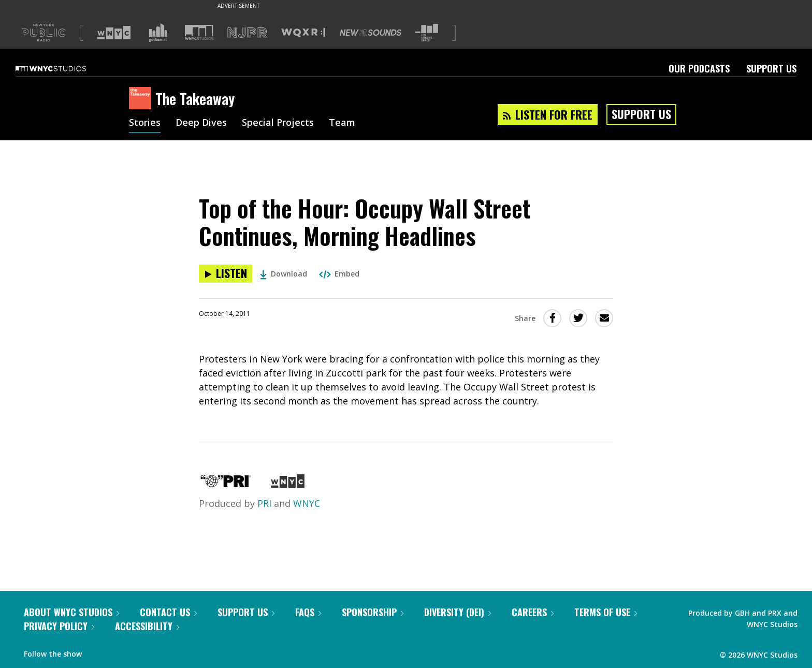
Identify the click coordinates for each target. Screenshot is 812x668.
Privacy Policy (59, 626)
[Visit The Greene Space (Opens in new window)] (427, 33)
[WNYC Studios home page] (64, 68)
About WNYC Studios (71, 612)
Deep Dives (201, 123)
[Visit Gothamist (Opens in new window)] (158, 33)
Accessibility (147, 626)
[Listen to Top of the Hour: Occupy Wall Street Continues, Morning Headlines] (226, 274)
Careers (533, 612)
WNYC (307, 503)
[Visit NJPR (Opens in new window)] (247, 33)
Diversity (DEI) (458, 612)
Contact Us (168, 612)
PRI (264, 503)
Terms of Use (606, 612)
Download (284, 274)
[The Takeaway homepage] (142, 99)
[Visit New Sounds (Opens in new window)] (371, 33)
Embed (339, 274)
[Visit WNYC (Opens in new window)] (114, 33)
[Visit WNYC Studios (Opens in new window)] (199, 32)
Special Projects (278, 123)
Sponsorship (373, 612)
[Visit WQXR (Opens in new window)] (303, 33)
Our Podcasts (699, 68)
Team (342, 123)
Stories (145, 123)
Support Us (771, 68)
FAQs (308, 612)
